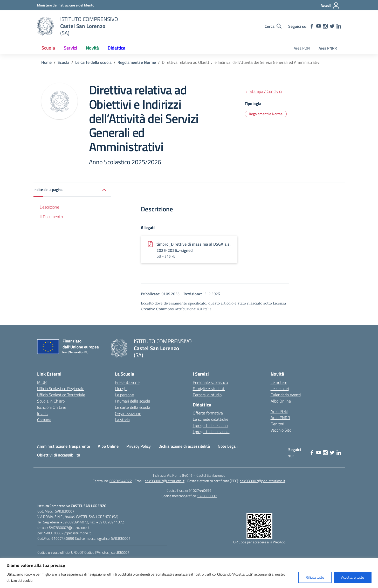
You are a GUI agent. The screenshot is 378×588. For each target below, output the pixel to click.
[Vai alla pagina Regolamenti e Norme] (137, 62)
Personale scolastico (210, 382)
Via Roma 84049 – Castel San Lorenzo (196, 475)
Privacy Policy (139, 446)
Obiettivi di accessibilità (59, 455)
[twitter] (332, 26)
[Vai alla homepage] (45, 26)
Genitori (277, 424)
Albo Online (281, 401)
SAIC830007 (207, 496)
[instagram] (325, 26)
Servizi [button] (70, 48)
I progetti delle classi (210, 425)
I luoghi (121, 389)
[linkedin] (339, 26)
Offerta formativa (208, 413)
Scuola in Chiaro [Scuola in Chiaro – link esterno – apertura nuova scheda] (51, 401)
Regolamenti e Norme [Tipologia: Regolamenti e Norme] (266, 114)
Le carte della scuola (133, 407)
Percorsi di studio (207, 395)
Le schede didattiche (211, 419)
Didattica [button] (116, 48)
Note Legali (228, 446)
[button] (72, 190)
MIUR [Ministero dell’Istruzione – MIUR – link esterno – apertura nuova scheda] (42, 382)
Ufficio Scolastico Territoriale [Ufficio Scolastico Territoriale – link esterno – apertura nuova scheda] (61, 395)
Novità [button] (92, 48)
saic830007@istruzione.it (165, 481)
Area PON (302, 48)
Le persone (124, 395)
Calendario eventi (286, 395)
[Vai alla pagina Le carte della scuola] (93, 62)
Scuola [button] (48, 48)
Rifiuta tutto (315, 577)
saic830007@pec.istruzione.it (263, 481)
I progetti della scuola (211, 432)
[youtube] (319, 26)
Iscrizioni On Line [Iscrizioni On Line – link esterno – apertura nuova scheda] (52, 407)
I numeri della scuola (133, 401)
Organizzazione (128, 413)
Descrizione (49, 207)
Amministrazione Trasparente (64, 446)
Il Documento (51, 217)
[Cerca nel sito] (273, 26)
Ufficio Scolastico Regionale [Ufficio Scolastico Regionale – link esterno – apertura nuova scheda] (61, 389)
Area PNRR (328, 48)
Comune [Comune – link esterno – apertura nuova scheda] (44, 420)
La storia (122, 420)
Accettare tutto (353, 577)
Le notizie (279, 382)
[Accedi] (330, 5)
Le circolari (280, 389)
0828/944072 (121, 481)
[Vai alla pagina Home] (46, 62)
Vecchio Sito (281, 430)
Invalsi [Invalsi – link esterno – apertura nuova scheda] (43, 413)
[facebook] (312, 26)
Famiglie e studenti (209, 389)
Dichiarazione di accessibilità (184, 446)
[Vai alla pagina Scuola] (63, 62)
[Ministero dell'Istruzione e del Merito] (66, 5)
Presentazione (127, 382)
